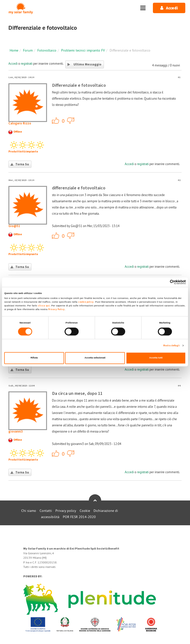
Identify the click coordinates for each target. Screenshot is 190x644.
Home (14, 50)
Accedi (13, 63)
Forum (28, 50)
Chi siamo (29, 511)
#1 (179, 77)
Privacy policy (66, 511)
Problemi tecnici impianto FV (83, 50)
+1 (56, 120)
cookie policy (86, 302)
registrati (27, 63)
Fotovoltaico (47, 50)
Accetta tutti (156, 358)
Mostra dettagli (172, 346)
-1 (71, 120)
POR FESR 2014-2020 (79, 517)
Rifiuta (34, 358)
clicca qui (44, 306)
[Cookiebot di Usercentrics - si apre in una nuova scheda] (164, 282)
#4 (179, 386)
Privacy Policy (57, 309)
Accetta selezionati (95, 358)
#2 (179, 180)
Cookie (85, 511)
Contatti (46, 511)
